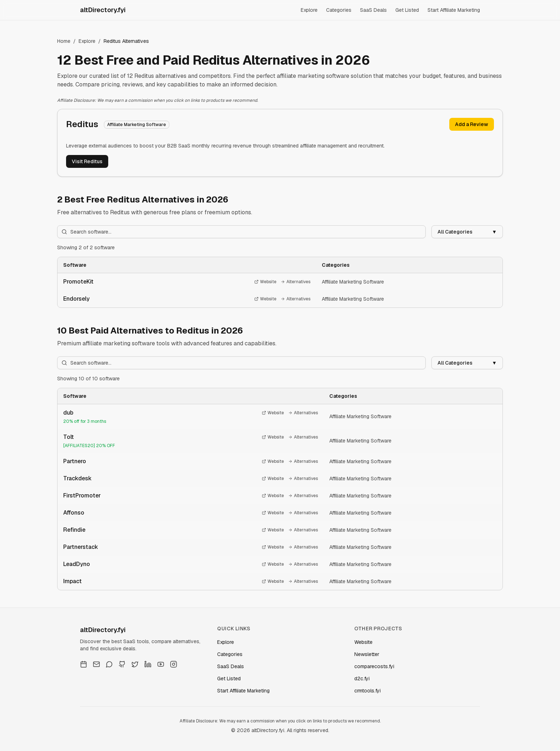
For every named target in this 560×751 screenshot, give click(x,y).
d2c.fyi (362, 679)
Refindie (74, 530)
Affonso (74, 513)
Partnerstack (81, 547)
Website (265, 282)
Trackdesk (77, 478)
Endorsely (76, 299)
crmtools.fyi (367, 691)
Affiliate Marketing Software (353, 282)
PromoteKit (78, 282)
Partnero (75, 461)
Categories (339, 10)
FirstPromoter (82, 495)
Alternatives (296, 282)
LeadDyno (77, 564)
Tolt (69, 437)
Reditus (82, 124)
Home (64, 41)
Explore (309, 10)
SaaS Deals (373, 10)
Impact (72, 581)
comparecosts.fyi (374, 666)
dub (68, 413)
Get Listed (407, 10)
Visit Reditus (87, 161)
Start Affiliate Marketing (454, 10)
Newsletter (367, 654)
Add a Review (472, 124)
